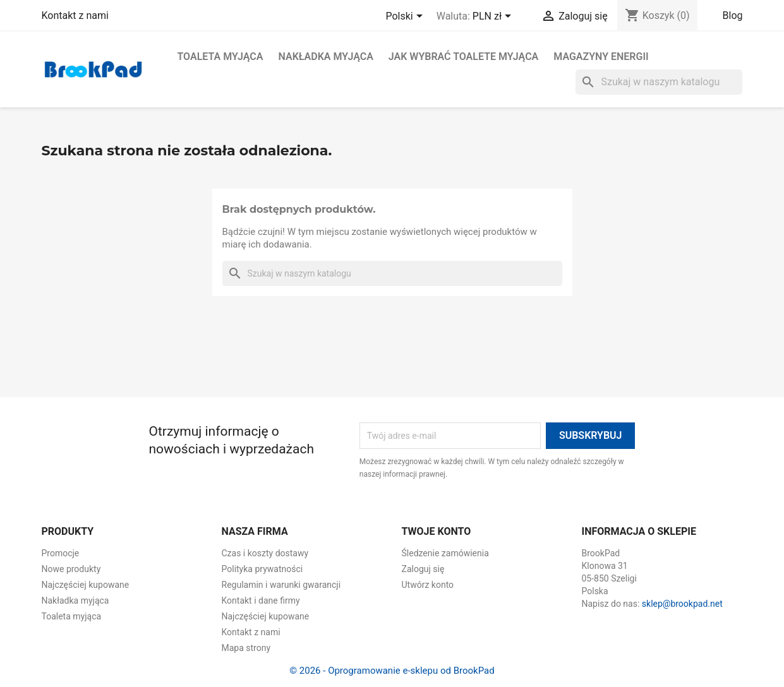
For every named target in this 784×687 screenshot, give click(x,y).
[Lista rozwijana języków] (406, 17)
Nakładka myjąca (325, 57)
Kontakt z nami (75, 15)
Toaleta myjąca (220, 57)
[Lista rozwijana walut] (494, 17)
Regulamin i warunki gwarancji (281, 585)
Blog (733, 15)
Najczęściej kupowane (86, 585)
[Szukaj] (659, 82)
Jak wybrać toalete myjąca (463, 57)
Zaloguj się (423, 569)
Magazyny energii (601, 57)
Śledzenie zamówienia (445, 553)
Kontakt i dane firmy (261, 600)
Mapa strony (246, 648)
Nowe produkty (71, 569)
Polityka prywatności (262, 569)
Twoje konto (437, 531)
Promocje (61, 553)
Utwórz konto (428, 585)
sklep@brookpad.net (682, 604)
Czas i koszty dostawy (265, 553)
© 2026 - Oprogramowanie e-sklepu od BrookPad (392, 671)
